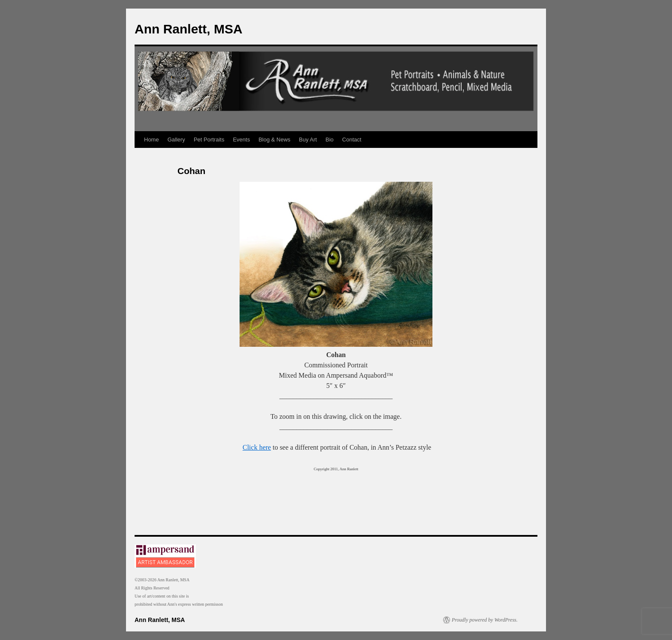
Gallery (176, 140)
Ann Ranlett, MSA (189, 29)
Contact (352, 140)
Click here (257, 447)
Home (151, 140)
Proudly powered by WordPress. (485, 620)
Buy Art (308, 140)
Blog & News (274, 140)
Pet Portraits (209, 140)
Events (241, 140)
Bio (330, 140)
